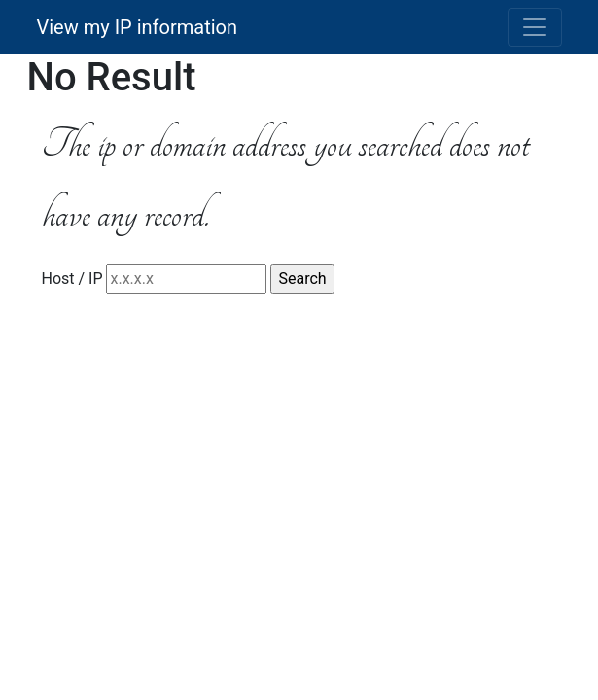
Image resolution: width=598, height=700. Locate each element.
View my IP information (138, 27)
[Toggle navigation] (535, 27)
